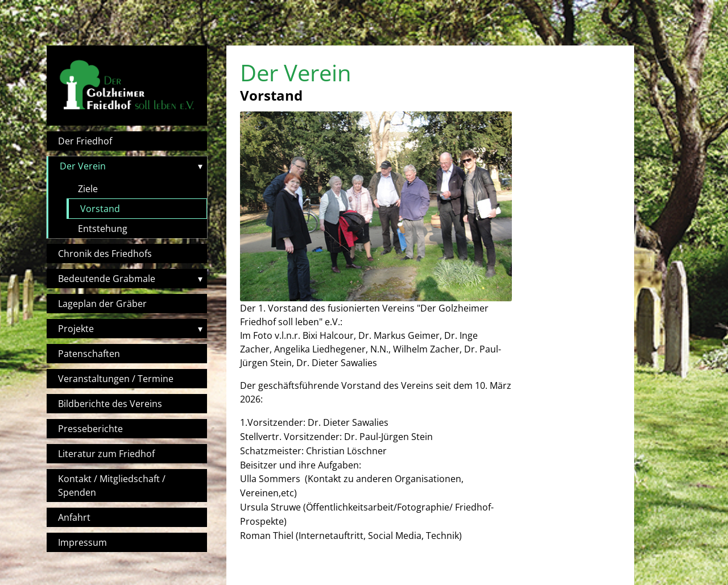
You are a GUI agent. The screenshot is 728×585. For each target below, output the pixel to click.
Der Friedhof (85, 141)
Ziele (88, 189)
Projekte (76, 329)
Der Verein (83, 166)
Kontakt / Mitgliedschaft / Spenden (112, 486)
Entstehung (103, 229)
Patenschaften (89, 354)
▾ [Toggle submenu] (200, 166)
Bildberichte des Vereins (110, 404)
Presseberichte (90, 429)
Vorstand (100, 209)
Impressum (82, 542)
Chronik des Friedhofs (105, 254)
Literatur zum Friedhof (106, 454)
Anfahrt (74, 517)
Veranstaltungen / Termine (116, 379)
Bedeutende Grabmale (107, 279)
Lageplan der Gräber (102, 304)
